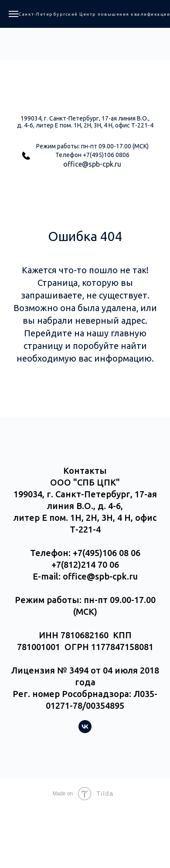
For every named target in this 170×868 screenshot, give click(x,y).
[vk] (85, 731)
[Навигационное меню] (14, 14)
